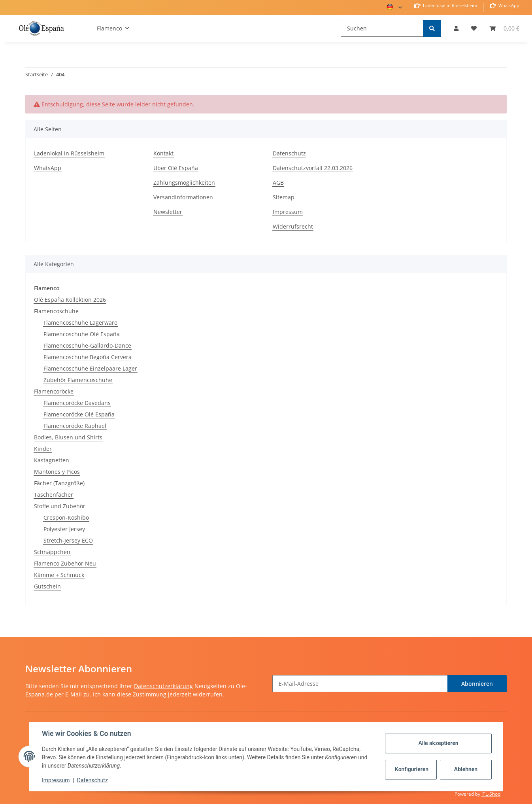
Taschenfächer (54, 495)
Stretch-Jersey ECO (68, 540)
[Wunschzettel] (474, 28)
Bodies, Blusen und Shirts (68, 437)
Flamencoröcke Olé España (79, 414)
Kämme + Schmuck (59, 575)
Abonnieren (477, 684)
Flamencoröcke (54, 391)
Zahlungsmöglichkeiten (184, 183)
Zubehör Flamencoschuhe (78, 380)
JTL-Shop (491, 794)
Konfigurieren (412, 769)
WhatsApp (508, 5)
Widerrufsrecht (293, 226)
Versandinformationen (183, 197)
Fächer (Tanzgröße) (59, 483)
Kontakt (163, 153)
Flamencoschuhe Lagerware (80, 323)
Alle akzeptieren (438, 743)
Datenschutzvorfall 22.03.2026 (313, 168)
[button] (456, 28)
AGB (278, 183)
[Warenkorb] (504, 28)
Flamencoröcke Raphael (75, 426)
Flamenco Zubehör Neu (65, 563)
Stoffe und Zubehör (60, 506)
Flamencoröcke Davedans (77, 403)
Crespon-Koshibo (66, 517)
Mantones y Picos (57, 472)
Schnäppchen (52, 552)
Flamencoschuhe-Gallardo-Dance (87, 345)
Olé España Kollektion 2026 (70, 300)
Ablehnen (466, 769)
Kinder (43, 449)
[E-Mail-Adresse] (360, 684)
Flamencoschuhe (56, 311)
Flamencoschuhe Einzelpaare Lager (90, 368)
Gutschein (47, 586)
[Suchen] (382, 28)
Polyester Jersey (64, 529)
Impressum (288, 212)
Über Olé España (176, 168)
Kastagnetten (52, 460)
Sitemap (284, 197)
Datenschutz (289, 153)
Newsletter (168, 212)
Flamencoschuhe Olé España (82, 334)
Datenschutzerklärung (163, 686)
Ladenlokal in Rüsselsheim (449, 5)
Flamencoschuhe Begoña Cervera (88, 357)
